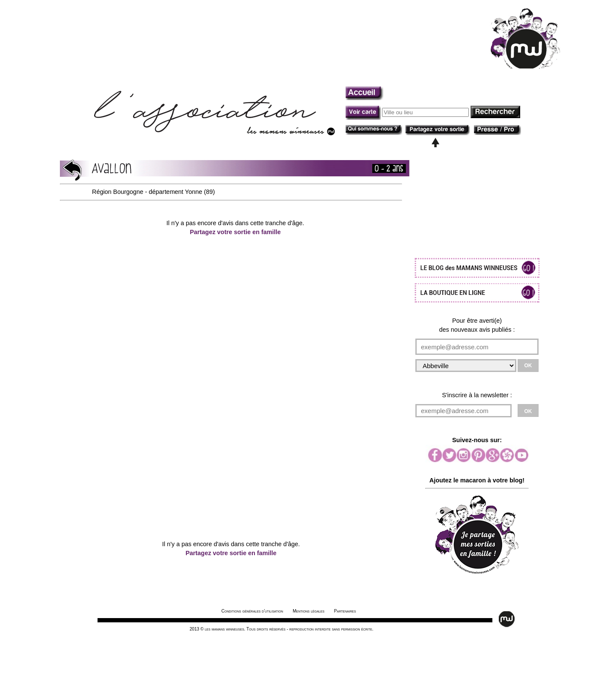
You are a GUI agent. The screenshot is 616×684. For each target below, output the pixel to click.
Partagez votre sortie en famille (235, 232)
